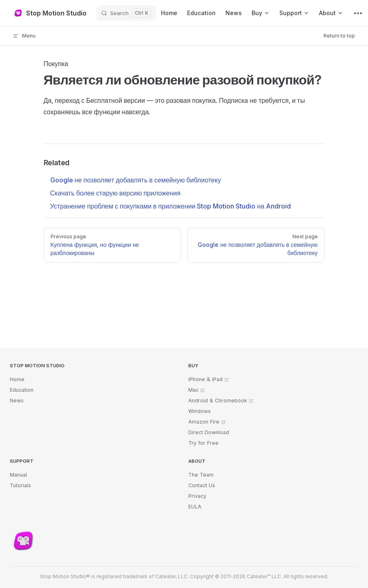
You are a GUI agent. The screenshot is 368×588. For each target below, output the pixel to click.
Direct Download (209, 432)
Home (17, 379)
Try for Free (203, 443)
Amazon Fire (204, 422)
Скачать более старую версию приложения (115, 193)
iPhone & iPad (205, 379)
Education (22, 390)
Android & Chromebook (218, 401)
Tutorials (20, 485)
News (17, 401)
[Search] (126, 13)
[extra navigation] (358, 13)
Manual (18, 475)
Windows (200, 411)
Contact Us (202, 485)
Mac (193, 390)
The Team (201, 475)
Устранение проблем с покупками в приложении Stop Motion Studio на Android (171, 206)
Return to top (339, 36)
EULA (195, 507)
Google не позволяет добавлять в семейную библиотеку (136, 180)
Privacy (197, 496)
